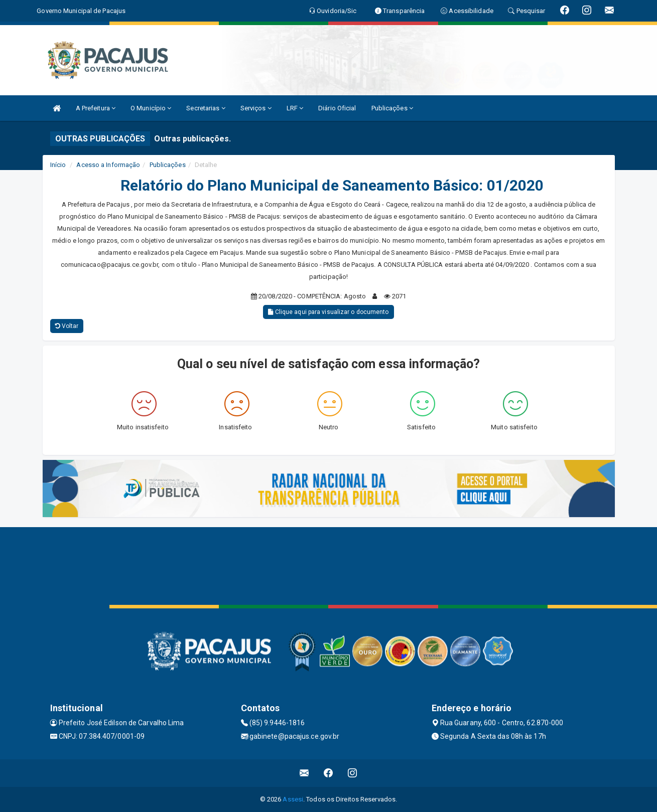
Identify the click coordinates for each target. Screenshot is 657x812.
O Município (151, 108)
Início (58, 165)
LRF (295, 108)
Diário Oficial (337, 108)
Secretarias (206, 108)
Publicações (392, 108)
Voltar (67, 326)
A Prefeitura (96, 108)
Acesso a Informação (108, 165)
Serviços (256, 108)
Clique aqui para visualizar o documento (328, 312)
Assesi (293, 799)
